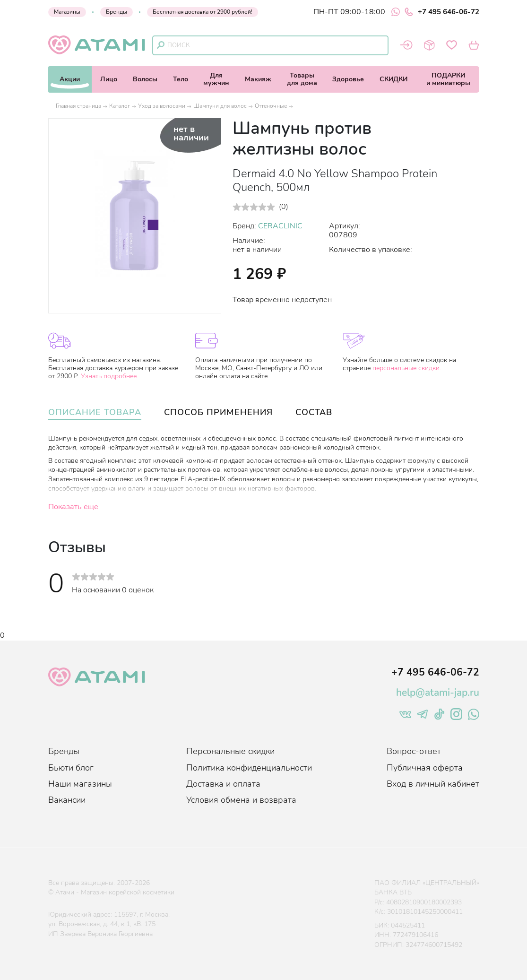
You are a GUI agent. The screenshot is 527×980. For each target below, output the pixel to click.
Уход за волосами (162, 106)
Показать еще (73, 507)
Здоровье (348, 79)
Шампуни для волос (220, 106)
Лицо (109, 79)
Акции (70, 79)
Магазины (67, 12)
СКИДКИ (393, 79)
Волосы (145, 79)
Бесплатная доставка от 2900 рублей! (203, 12)
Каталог (120, 106)
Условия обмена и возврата (241, 800)
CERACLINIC (280, 226)
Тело (181, 79)
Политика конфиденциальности (249, 768)
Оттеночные (271, 106)
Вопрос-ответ (414, 751)
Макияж (258, 79)
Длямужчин (216, 79)
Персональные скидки (230, 751)
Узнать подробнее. (109, 376)
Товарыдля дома (302, 79)
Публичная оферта (425, 768)
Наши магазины (80, 784)
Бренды (117, 12)
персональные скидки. (407, 368)
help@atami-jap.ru (438, 693)
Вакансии (67, 800)
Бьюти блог (71, 768)
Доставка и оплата (223, 784)
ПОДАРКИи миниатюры (448, 79)
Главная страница (78, 106)
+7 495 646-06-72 (442, 12)
